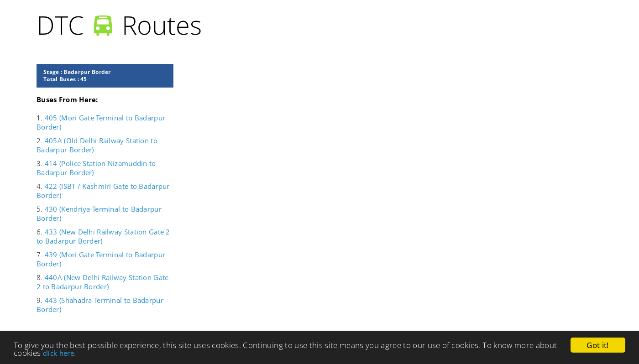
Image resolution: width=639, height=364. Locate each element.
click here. (60, 353)
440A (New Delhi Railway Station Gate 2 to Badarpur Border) (102, 282)
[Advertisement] (415, 128)
